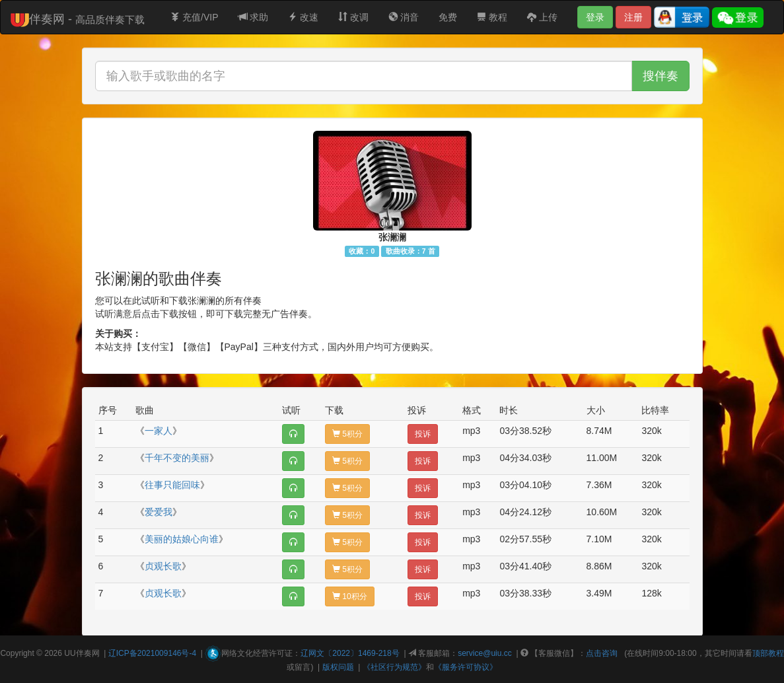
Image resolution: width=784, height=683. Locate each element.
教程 (492, 17)
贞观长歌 (163, 566)
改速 (303, 17)
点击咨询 (602, 653)
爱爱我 (159, 512)
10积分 (350, 596)
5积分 (347, 434)
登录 (595, 17)
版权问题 (338, 667)
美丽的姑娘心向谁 (182, 539)
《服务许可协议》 (466, 667)
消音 (404, 17)
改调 (353, 17)
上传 (542, 17)
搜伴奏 (660, 76)
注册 (633, 17)
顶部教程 (768, 653)
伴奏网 (88, 653)
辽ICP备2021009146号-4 (152, 653)
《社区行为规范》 (394, 667)
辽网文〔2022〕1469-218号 (350, 653)
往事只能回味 (172, 485)
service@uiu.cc (485, 653)
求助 (254, 17)
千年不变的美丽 (177, 458)
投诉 (423, 434)
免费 (448, 17)
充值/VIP (194, 17)
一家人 (159, 431)
